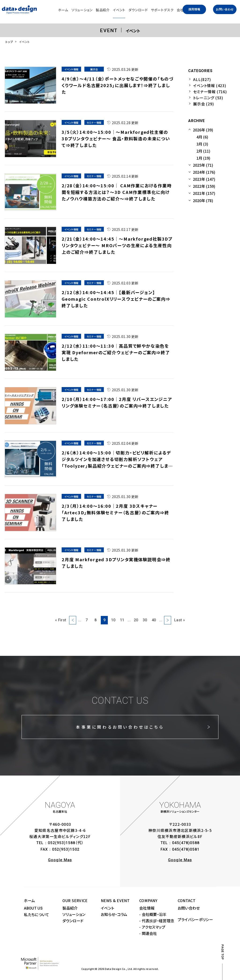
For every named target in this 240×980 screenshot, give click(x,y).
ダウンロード (73, 921)
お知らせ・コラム (114, 914)
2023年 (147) (204, 179)
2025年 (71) (203, 165)
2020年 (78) (203, 200)
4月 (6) (202, 137)
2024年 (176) (204, 172)
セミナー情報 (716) (210, 92)
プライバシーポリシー (195, 919)
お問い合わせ (225, 9)
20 (136, 620)
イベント (107, 908)
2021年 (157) (204, 193)
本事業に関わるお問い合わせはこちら (120, 727)
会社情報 (147, 908)
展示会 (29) (203, 104)
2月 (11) (203, 151)
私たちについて (36, 915)
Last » (180, 620)
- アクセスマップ (152, 927)
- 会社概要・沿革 (153, 914)
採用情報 (194, 9)
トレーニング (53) (208, 98)
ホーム (29, 900)
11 (122, 620)
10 (113, 620)
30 (145, 620)
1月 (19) (203, 158)
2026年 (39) (203, 130)
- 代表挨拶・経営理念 (157, 921)
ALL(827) (202, 79)
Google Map (60, 860)
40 (154, 620)
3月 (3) (202, 144)
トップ (9, 42)
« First (61, 620)
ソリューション (74, 914)
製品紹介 (70, 908)
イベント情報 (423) (210, 85)
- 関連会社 (148, 933)
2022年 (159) (204, 186)
